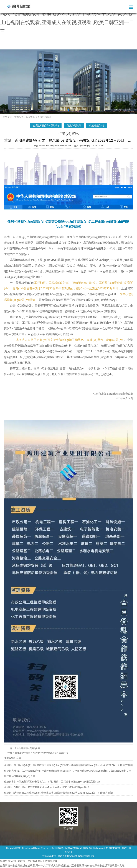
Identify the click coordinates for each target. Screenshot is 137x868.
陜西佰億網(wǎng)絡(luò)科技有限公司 (76, 856)
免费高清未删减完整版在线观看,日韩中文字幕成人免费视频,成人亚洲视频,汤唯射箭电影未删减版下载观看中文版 (62, 866)
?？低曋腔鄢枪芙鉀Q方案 (27, 748)
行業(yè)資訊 (74, 126)
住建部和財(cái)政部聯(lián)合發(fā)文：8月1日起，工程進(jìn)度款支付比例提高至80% (52, 782)
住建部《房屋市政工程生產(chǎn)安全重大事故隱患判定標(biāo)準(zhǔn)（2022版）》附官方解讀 (59, 793)
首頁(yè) (19, 117)
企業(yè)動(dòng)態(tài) (46, 126)
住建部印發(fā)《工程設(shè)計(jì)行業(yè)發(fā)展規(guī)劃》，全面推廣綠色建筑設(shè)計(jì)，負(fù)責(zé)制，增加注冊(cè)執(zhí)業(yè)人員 (68, 773)
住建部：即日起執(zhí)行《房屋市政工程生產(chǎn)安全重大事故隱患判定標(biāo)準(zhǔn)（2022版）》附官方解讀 (68, 765)
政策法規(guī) (96, 126)
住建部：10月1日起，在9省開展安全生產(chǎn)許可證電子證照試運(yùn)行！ (47, 787)
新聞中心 (30, 117)
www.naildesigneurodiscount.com (56, 146)
